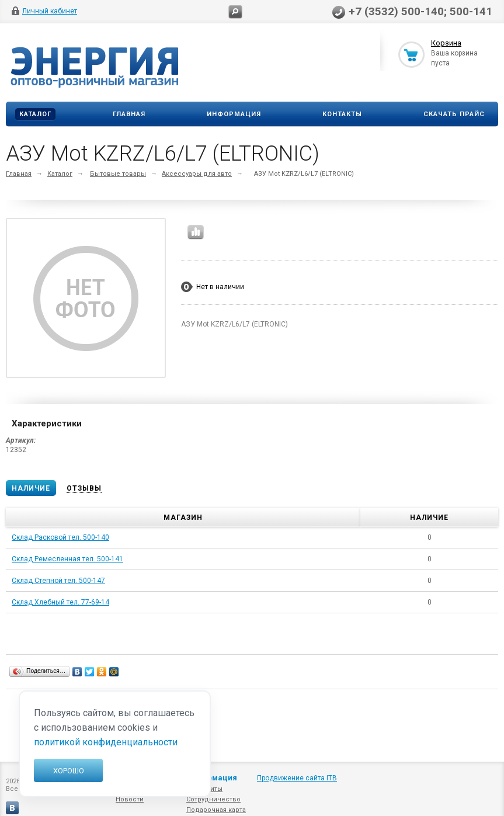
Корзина (446, 43)
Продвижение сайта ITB (297, 778)
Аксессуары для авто (197, 174)
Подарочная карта (216, 810)
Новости (130, 799)
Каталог (35, 114)
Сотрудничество (213, 799)
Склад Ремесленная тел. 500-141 (67, 559)
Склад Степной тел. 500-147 (58, 581)
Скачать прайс (454, 114)
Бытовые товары (118, 174)
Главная (129, 114)
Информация (234, 114)
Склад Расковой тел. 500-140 (60, 537)
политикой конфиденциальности (106, 742)
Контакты (342, 114)
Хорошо (69, 771)
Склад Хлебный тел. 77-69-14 (60, 602)
